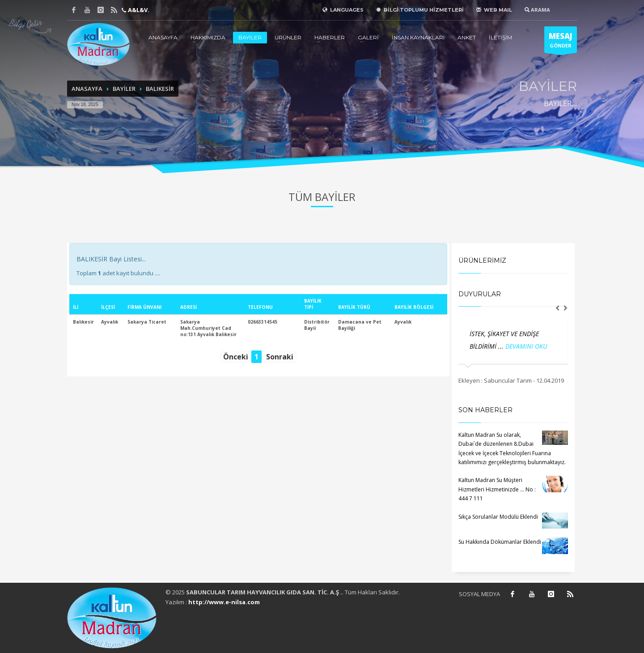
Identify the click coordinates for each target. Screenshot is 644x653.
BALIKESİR (160, 89)
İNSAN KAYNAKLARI (418, 37)
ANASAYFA (163, 37)
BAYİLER (250, 37)
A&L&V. (138, 10)
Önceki (236, 357)
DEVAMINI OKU (526, 346)
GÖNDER (561, 42)
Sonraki (280, 357)
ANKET (467, 37)
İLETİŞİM (500, 37)
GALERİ (368, 37)
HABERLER (330, 37)
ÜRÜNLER (288, 37)
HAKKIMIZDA (208, 37)
